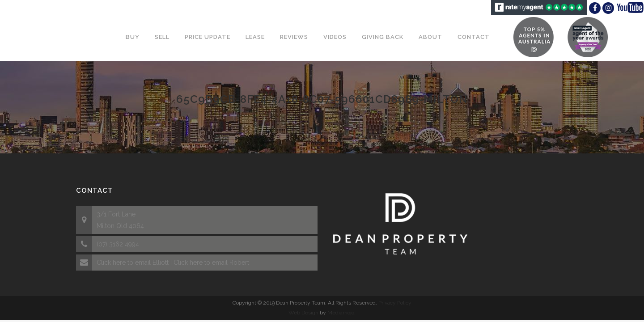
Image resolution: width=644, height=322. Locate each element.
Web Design (303, 313)
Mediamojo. (341, 313)
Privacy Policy (395, 303)
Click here (111, 263)
